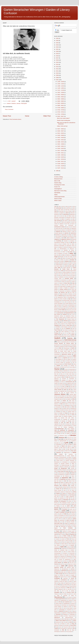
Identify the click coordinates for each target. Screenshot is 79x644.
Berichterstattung (63, 249)
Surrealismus (64, 580)
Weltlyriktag (72, 614)
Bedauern (71, 247)
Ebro (74, 302)
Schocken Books (58, 552)
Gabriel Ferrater (58, 335)
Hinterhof (61, 364)
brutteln (62, 261)
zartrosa (69, 628)
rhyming (64, 531)
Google (56, 351)
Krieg (66, 413)
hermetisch (68, 362)
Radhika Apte (57, 522)
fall (74, 314)
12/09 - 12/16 (61, 86)
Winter (75, 621)
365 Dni (73, 210)
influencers (56, 379)
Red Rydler (68, 525)
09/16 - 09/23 (61, 97)
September (63, 556)
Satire (62, 547)
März (64, 449)
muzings (56, 474)
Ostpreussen (68, 492)
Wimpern (70, 621)
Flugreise (58, 328)
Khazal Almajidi (57, 405)
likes (55, 433)
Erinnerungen (63, 308)
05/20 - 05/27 (61, 131)
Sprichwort (64, 570)
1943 (67, 207)
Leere (73, 423)
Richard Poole (67, 533)
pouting (73, 514)
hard (71, 358)
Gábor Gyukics (71, 333)
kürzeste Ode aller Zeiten (67, 418)
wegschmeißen (57, 613)
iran (75, 383)
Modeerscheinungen (66, 465)
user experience (66, 602)
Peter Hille (68, 498)
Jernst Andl (70, 391)
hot (67, 367)
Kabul (65, 399)
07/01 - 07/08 (61, 114)
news (65, 481)
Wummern (56, 625)
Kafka (73, 399)
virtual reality (69, 608)
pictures (70, 501)
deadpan (56, 288)
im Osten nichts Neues (70, 374)
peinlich (56, 498)
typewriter (65, 596)
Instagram (57, 380)
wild (62, 619)
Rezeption (74, 530)
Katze (62, 404)
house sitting (72, 367)
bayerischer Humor (71, 246)
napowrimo (65, 478)
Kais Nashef (57, 401)
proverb (66, 517)
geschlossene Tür (58, 345)
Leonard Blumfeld (67, 426)
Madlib (71, 445)
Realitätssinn (72, 523)
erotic (68, 310)
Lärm (62, 423)
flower (70, 327)
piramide (69, 504)
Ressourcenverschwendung (60, 530)
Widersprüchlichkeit (69, 617)
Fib (61, 321)
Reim (57, 527)
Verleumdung (57, 605)
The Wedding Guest (63, 586)
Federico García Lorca (72, 318)
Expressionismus (70, 313)
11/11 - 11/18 (61, 90)
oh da (73, 489)
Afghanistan (72, 214)
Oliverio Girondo (58, 490)
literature (62, 438)
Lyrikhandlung (59, 445)
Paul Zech (57, 497)
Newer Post (7, 116)
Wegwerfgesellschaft (72, 613)
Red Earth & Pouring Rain (59, 525)
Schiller (56, 550)
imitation (56, 376)
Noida (73, 484)
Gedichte (13, 103)
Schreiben (65, 553)
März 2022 (70, 449)
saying (68, 547)
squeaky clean (63, 572)
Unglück (73, 599)
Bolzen (62, 260)
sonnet (57, 566)
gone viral (72, 350)
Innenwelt (64, 379)
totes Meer (57, 591)
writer (68, 624)
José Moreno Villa (68, 398)
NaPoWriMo (57, 193)
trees (64, 592)
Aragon (70, 235)
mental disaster (71, 456)
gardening (56, 336)
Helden (64, 361)
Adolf (61, 214)
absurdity (56, 214)
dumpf (69, 302)
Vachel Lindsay (59, 603)
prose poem (72, 516)
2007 (57, 80)
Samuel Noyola (72, 544)
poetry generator (73, 511)
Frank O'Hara (57, 330)
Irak (65, 383)
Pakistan (58, 493)
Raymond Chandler (70, 522)
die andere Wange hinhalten (70, 296)
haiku (75, 356)
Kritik (69, 415)
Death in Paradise (64, 288)
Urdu (60, 602)
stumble (67, 575)
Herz (73, 362)
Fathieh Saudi (62, 318)
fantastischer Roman (70, 316)
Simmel (61, 559)
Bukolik (62, 263)
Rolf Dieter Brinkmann (64, 537)
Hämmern (59, 358)
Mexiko (75, 457)
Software (66, 563)
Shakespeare (69, 556)
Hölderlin (58, 366)
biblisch (64, 252)
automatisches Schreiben (59, 242)
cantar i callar (72, 264)
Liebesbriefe (62, 430)
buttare (71, 263)
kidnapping (67, 405)
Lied (64, 432)
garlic (69, 336)
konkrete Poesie (71, 412)
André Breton (67, 228)
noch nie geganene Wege (64, 484)
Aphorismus (73, 233)
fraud (57, 332)
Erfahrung (65, 307)
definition (56, 289)
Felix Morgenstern (60, 319)
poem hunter (63, 507)
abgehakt (62, 213)
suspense (56, 581)
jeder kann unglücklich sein (61, 391)
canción (65, 264)
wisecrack (58, 622)
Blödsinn (68, 255)
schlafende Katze (64, 550)
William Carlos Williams (61, 621)
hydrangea (56, 371)
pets (74, 498)
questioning (62, 520)
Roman (75, 537)
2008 (57, 78)
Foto (63, 328)
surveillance (72, 580)
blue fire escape (69, 257)
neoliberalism (63, 479)
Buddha (57, 263)
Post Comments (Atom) (15, 119)
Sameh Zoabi (64, 544)
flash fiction (70, 325)
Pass (67, 495)
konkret (64, 412)
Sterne (66, 574)
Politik (65, 514)
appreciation (64, 235)
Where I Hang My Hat (70, 616)
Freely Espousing (65, 332)
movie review (61, 471)
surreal (72, 578)
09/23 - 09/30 (61, 95)
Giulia (66, 347)
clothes (56, 277)
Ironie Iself (62, 385)
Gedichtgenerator (58, 340)
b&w (72, 242)
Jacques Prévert (64, 388)
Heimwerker (58, 361)
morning (73, 468)
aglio (55, 216)
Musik (73, 473)
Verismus (73, 603)
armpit (75, 236)
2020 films (69, 208)
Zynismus (63, 632)
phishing (56, 501)
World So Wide (58, 199)
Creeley (61, 283)
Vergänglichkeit (66, 603)
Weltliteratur (65, 614)
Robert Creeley (67, 536)
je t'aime (74, 390)
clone (55, 275)
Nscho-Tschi (66, 487)
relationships (63, 527)
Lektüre (73, 424)
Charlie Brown (66, 269)
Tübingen (56, 594)
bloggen (56, 257)
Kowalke (61, 413)
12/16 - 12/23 (61, 84)
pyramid (69, 519)
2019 (57, 54)
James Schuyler (58, 390)
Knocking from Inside (59, 185)
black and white (57, 255)
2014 (57, 64)
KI (63, 405)
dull (65, 302)
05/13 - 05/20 (61, 133)
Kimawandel (58, 407)
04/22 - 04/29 (61, 137)
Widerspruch (57, 617)
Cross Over (67, 283)
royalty (68, 542)
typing (72, 596)
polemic (56, 514)
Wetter (62, 616)
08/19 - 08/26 (61, 103)
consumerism (64, 280)
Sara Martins (57, 545)
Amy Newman (73, 227)
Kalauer (64, 401)
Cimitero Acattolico (66, 272)
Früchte (73, 332)
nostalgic (73, 486)
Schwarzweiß (72, 553)
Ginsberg (62, 347)
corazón (63, 282)
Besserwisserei (57, 250)
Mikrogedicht (69, 459)
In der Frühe (69, 376)
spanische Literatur (59, 567)
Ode (65, 489)
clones (59, 275)
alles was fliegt (72, 221)
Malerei (63, 446)
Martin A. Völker (58, 449)
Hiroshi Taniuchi (68, 364)
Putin (60, 519)
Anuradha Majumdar (58, 233)
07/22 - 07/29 (61, 110)
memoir (61, 454)
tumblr (70, 594)
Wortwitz (63, 624)
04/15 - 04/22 (61, 140)
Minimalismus (57, 462)
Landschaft (72, 419)
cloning (64, 275)
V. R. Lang (74, 602)
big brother (70, 252)
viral (64, 608)
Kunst (73, 415)
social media (72, 561)
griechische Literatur (66, 354)
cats (69, 266)
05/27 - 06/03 (61, 129)
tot (74, 589)
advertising (66, 214)
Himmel (56, 364)
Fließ (75, 325)
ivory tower (72, 386)
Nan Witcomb (66, 476)
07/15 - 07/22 (61, 112)
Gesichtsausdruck (67, 345)
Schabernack (64, 549)
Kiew (72, 405)
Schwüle (56, 555)
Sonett (61, 564)
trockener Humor (71, 592)
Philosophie (24, 103)
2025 (57, 41)
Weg (74, 611)
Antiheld (75, 230)
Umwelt (68, 599)
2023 (57, 45)
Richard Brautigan (58, 533)
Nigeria (62, 483)
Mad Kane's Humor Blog (60, 191)
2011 (57, 71)
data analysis (63, 286)
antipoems (58, 232)
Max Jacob (74, 451)
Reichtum (74, 525)
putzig (64, 519)
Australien (66, 241)
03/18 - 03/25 (61, 148)
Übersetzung (58, 597)
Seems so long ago (64, 555)
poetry (64, 511)
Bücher (67, 261)
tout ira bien (65, 591)
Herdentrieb (74, 361)
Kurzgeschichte (57, 419)
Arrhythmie (58, 238)
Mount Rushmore (63, 470)
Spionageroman (65, 569)
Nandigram (57, 478)
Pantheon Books (71, 493)
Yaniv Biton (66, 625)
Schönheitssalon (58, 553)
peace (62, 497)
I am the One (72, 371)
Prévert (56, 516)
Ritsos (56, 536)
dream (60, 300)
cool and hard (57, 282)
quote (68, 520)
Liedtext (69, 432)
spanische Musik (70, 567)
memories (71, 454)
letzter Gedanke (71, 429)
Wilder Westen (73, 619)
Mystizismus (62, 474)
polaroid (73, 512)
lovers (71, 439)
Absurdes (73, 213)
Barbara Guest (66, 244)
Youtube (56, 628)
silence (71, 558)
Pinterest (63, 504)
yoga (57, 627)
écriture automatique (58, 303)
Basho (73, 244)
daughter (69, 286)
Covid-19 (68, 282)
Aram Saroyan (59, 236)
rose (60, 542)
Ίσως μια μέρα (69, 632)
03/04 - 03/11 (61, 153)
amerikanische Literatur (60, 227)
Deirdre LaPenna (64, 289)
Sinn (61, 561)
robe (60, 536)
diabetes (56, 294)
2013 (57, 67)
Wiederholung (57, 619)
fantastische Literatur (59, 316)
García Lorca (67, 335)
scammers (57, 548)
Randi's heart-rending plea (64, 120)
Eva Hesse (65, 311)
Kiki (75, 405)
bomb (67, 260)
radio (63, 522)
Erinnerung (56, 308)
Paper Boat (57, 495)
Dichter (66, 294)
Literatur (18, 103)
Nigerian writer (68, 483)
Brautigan (72, 260)
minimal (74, 459)
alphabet (61, 224)
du (62, 302)
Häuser (69, 359)
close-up (69, 275)
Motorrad (56, 470)
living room (70, 438)
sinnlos (65, 561)
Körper (56, 413)
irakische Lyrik (70, 383)
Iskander (71, 385)
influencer (73, 377)
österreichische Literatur (59, 492)
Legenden (56, 424)
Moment (62, 467)
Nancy (73, 476)
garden (73, 335)
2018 (57, 56)
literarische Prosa (63, 436)
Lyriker (75, 443)
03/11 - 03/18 (61, 151)
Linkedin (68, 433)
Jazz (70, 390)
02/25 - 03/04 (61, 155)
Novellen (61, 487)
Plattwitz (58, 506)
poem (68, 506)
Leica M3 (62, 424)
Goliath (67, 350)
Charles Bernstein (67, 268)
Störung (62, 575)
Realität (66, 523)
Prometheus (61, 516)
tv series (74, 594)
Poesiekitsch (65, 509)
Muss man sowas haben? (63, 118)
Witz (63, 622)
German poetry (70, 343)
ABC (74, 211)
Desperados (62, 291)
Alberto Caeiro (72, 216)
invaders (56, 383)
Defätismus (72, 288)
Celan (73, 266)
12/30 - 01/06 (61, 82)
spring (69, 570)
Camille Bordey (59, 264)
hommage (66, 366)
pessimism (62, 498)
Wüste (61, 625)
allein (73, 219)
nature (73, 478)
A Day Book (61, 211)
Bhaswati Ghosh (58, 179)
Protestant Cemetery (58, 517)
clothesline (61, 277)
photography (63, 501)
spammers (71, 566)
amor (68, 227)
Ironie (57, 385)
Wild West (67, 619)
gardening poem (63, 336)
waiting (66, 611)
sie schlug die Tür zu (64, 558)
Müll (57, 473)
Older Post (47, 116)
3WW (56, 211)
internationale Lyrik (70, 382)
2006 (57, 171)
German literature (59, 343)
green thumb (72, 353)
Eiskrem (60, 305)
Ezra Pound (57, 314)
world (71, 622)
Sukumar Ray (63, 577)
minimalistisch (65, 462)
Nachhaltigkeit (57, 476)
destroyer (68, 291)
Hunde (66, 369)
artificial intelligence (71, 238)
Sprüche (56, 572)
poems (56, 509)
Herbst (68, 361)
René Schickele (68, 528)
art (63, 238)
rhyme (58, 531)
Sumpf (69, 577)
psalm (70, 517)
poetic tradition (57, 511)
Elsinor (56, 307)
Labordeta (65, 419)
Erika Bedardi (72, 307)
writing (73, 624)
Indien (67, 377)
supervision (65, 578)
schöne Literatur (71, 552)
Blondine (62, 257)
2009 (57, 75)
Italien (63, 386)
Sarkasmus (57, 547)
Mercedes (56, 457)
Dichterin (71, 294)
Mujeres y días (73, 471)
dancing (63, 285)
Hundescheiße (72, 369)
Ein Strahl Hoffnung (68, 303)
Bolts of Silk (57, 181)
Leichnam (68, 424)
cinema (73, 272)
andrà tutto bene (59, 228)
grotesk (60, 356)
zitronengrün (57, 632)
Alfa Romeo (57, 219)
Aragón (75, 235)
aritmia (71, 236)
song (65, 564)
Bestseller (66, 250)
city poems (73, 274)
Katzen (67, 404)
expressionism (60, 313)
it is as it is (58, 386)
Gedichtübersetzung (70, 340)
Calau (75, 263)
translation (57, 592)
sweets (71, 581)
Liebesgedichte (58, 432)
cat (65, 266)
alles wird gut (57, 222)
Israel (75, 385)
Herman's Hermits (60, 362)
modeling (56, 467)
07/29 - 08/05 (61, 108)
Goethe (73, 348)
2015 (57, 62)
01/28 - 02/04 (61, 164)
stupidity (73, 575)
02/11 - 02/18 (61, 159)
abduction (56, 213)
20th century (61, 210)
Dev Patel (72, 293)
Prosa (67, 516)
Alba (66, 216)
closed (73, 275)
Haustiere (74, 359)
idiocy (62, 374)
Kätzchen (56, 404)
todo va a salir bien (68, 589)
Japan (65, 390)
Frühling (56, 333)
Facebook (65, 314)
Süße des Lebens (64, 581)
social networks (58, 563)
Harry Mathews (59, 359)
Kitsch (73, 407)
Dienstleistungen (71, 297)
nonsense (65, 486)
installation (64, 380)
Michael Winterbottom (60, 459)
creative (73, 282)
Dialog (61, 294)
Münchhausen (62, 473)
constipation (57, 280)
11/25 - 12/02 (61, 88)
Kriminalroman (62, 415)
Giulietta (71, 347)
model (73, 465)
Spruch (73, 570)
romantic (63, 539)
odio (69, 489)
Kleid (61, 408)
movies (67, 471)
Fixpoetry (57, 325)
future (61, 333)
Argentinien (65, 236)
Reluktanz (70, 527)
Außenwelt (74, 239)
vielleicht (65, 607)
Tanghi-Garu (68, 583)
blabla (71, 253)
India (63, 377)
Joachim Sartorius (70, 393)
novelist (56, 487)
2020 (57, 51)
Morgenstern (64, 468)
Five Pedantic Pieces (70, 324)
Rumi (72, 542)
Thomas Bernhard (73, 586)
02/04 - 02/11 (61, 161)
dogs (69, 299)
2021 (57, 49)
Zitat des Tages (71, 630)
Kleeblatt (56, 408)
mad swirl (65, 445)
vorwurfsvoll (69, 610)
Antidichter (69, 230)
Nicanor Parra (72, 481)
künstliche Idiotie (58, 416)
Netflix (69, 479)
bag (60, 244)
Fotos (73, 328)
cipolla (56, 274)
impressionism (62, 376)
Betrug (72, 250)
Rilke (67, 534)
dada (73, 283)
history (75, 364)
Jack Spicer (57, 388)
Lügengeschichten (63, 441)
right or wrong (61, 534)
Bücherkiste (74, 261)
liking (59, 433)
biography (60, 254)
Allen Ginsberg (58, 221)
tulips (61, 594)
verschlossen (64, 605)
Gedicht (9, 103)
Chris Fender (58, 272)
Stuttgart (56, 577)
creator (56, 283)
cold (66, 277)
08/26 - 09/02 (61, 101)
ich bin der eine (70, 372)
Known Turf (57, 187)
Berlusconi (72, 249)
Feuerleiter (56, 321)
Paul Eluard (72, 495)
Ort (69, 490)
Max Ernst (68, 451)
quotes (73, 520)
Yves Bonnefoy (63, 628)
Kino (64, 407)
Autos (68, 242)
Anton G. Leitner (71, 232)
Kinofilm (68, 407)
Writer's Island (58, 201)
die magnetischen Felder (61, 297)
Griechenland (57, 354)
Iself (66, 385)
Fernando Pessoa (71, 319)
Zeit (74, 628)
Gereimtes (73, 342)
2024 (57, 43)
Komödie (74, 410)
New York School (58, 481)
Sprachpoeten (57, 570)
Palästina (64, 493)
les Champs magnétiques (67, 427)
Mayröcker (59, 453)
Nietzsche (56, 483)
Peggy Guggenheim (70, 497)
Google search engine (65, 351)
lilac (63, 433)
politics (61, 514)
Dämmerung (57, 285)
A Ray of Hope (68, 211)
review (69, 530)
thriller (68, 588)
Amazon (73, 224)
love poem (66, 439)
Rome (68, 539)
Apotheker (58, 235)
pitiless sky (74, 504)
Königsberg (58, 412)
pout (69, 514)
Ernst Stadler (62, 310)
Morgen (56, 468)
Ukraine (75, 597)
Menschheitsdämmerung (59, 456)
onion (65, 490)
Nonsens (56, 486)
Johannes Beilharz (60, 394)
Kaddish (69, 399)
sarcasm (72, 545)
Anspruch (63, 230)
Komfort (62, 410)
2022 (57, 47)
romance (58, 539)
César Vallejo (57, 268)
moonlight (73, 467)
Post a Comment (9, 109)
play (63, 506)
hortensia (63, 367)
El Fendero (65, 305)
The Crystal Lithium (66, 585)
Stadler (69, 572)
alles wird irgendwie (66, 222)
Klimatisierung (73, 408)
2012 (57, 69)
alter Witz (67, 224)
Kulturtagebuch (58, 189)
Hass (65, 359)
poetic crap (72, 509)
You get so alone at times (69, 627)
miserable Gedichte (65, 464)
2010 (57, 73)
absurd (67, 213)
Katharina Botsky (71, 402)
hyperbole (66, 371)
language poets (71, 421)
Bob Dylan (74, 258)
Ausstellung (59, 241)
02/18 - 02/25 (61, 157)
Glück (60, 348)
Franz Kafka (65, 330)
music (68, 473)
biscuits (66, 254)
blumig (69, 258)
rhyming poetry (71, 531)
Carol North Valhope (58, 266)
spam (63, 566)
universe (70, 600)
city (59, 274)
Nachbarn (73, 474)
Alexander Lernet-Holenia (59, 218)
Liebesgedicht (71, 430)
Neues (73, 479)
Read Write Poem (58, 523)
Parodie (62, 495)
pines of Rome (57, 504)
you (61, 627)
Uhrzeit (70, 597)
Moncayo (67, 467)
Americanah (71, 225)
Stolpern (56, 575)
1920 (59, 207)
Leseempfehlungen (59, 429)
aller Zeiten (65, 221)
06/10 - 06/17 (61, 116)
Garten (73, 336)
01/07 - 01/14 (61, 168)
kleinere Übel (66, 408)
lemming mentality (58, 426)
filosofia (56, 324)
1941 (63, 207)
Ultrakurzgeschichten (59, 197)
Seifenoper (72, 555)
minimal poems (60, 460)
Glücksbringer (66, 348)
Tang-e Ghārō (61, 583)
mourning (70, 470)
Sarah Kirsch (65, 545)
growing (70, 356)
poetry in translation (60, 512)
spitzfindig (72, 569)
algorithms (68, 219)
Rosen (63, 542)
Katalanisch (64, 402)
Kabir (61, 399)
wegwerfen (64, 613)
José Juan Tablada (59, 398)
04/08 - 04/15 (61, 142)
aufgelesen (57, 239)
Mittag (73, 464)
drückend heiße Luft (67, 300)
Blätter (64, 255)
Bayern (56, 247)
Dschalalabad (57, 302)
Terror (59, 585)
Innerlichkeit (72, 379)
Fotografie (68, 328)
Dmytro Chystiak (63, 299)
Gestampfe (74, 345)
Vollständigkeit (62, 610)
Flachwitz (63, 325)
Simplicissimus (68, 559)
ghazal (57, 347)
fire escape (62, 324)
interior (63, 382)
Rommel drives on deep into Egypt (65, 541)
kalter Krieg (72, 401)
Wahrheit (61, 611)
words (66, 622)
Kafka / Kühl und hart (62, 126)
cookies (70, 280)
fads (70, 314)
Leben (68, 423)
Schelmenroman (72, 549)
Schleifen (72, 550)
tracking (73, 591)
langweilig (56, 423)
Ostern (73, 490)
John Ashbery (62, 396)
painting (74, 492)
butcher (66, 263)
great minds (65, 353)
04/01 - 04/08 (61, 144)
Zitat (63, 630)
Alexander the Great (71, 218)
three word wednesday (60, 588)
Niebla (56, 195)
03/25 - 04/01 (61, 146)
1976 (74, 207)
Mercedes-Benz (63, 457)
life (73, 432)
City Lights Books (65, 274)
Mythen (68, 474)
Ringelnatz (72, 534)
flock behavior (65, 327)
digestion (56, 299)
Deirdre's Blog (58, 183)
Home (27, 116)
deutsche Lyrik (64, 293)
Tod (55, 589)
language (63, 421)
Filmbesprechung (71, 322)
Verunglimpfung (72, 605)
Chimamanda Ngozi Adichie (71, 271)
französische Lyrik (73, 330)
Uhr (66, 597)
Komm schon (68, 410)
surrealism (56, 580)
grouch (65, 356)
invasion (61, 383)
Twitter (58, 596)
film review (64, 322)
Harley (75, 358)
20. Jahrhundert (58, 208)
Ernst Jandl (70, 308)
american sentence (59, 225)
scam (72, 547)
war (70, 611)
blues (59, 258)
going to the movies (59, 350)
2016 (57, 60)
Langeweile (57, 421)
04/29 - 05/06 (61, 135)
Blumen (64, 258)
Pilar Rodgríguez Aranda (65, 503)
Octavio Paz (59, 489)
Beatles (60, 247)
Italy (67, 386)
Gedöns (59, 342)
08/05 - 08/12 (61, 105)
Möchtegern (57, 465)
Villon (61, 608)
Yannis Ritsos (73, 625)
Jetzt (62, 393)
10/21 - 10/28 (61, 92)
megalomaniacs (67, 453)
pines (73, 503)
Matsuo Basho (61, 451)
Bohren (57, 260)
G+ (65, 333)
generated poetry (65, 342)
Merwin (70, 457)
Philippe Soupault (58, 500)
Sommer (56, 564)
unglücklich (56, 600)
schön (65, 552)
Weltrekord (56, 616)
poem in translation (71, 507)
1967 (70, 207)
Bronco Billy (57, 261)
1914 (55, 207)
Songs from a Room (72, 564)
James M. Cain (72, 388)
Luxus (62, 443)
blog (73, 255)
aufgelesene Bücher (66, 239)
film (59, 322)
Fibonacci (66, 321)
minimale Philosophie (70, 460)
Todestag (60, 589)
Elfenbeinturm (72, 305)
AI (59, 216)
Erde (60, 307)
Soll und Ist (72, 563)
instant (70, 380)
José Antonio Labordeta (71, 396)
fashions (56, 318)
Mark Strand (63, 448)
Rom (71, 537)
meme (74, 452)
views (70, 607)
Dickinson (61, 296)
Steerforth (74, 572)
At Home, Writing (59, 177)
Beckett (65, 247)
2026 (57, 38)
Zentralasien (57, 630)
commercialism (72, 277)
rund (75, 542)
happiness (65, 358)
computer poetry (58, 278)
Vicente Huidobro (58, 607)
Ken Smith (72, 404)
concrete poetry (69, 278)
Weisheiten (58, 614)
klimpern (57, 410)
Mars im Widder (71, 448)
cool (74, 280)
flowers (75, 327)
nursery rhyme (73, 487)
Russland (58, 544)
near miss (56, 479)
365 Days (67, 210)
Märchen (69, 446)
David (74, 286)
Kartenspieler (57, 402)
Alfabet (63, 219)
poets (68, 512)
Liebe (56, 430)
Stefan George (59, 574)
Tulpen (65, 594)
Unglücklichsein (64, 600)
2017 (57, 58)
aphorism (67, 233)
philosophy (73, 500)
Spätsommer (57, 569)
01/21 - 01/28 (61, 166)
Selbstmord (57, 556)
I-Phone (63, 372)
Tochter (73, 588)
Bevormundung (57, 252)
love (60, 439)
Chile (62, 271)
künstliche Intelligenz (68, 416)
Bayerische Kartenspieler (59, 246)
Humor (57, 369)
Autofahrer (72, 241)
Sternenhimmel (72, 574)
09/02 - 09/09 (61, 99)
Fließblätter (58, 327)
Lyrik (66, 443)
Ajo (62, 216)
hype (61, 371)
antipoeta (64, 232)
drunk (74, 300)
